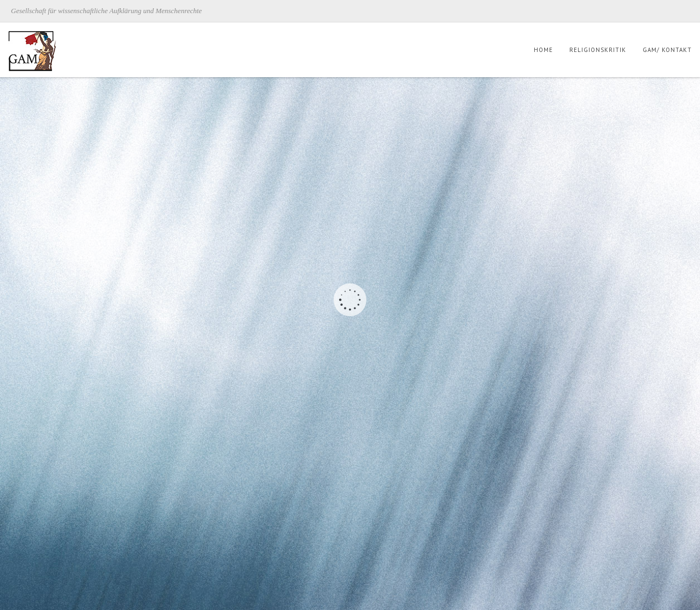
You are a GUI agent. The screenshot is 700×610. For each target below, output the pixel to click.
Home (543, 50)
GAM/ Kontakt (667, 50)
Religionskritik (598, 50)
